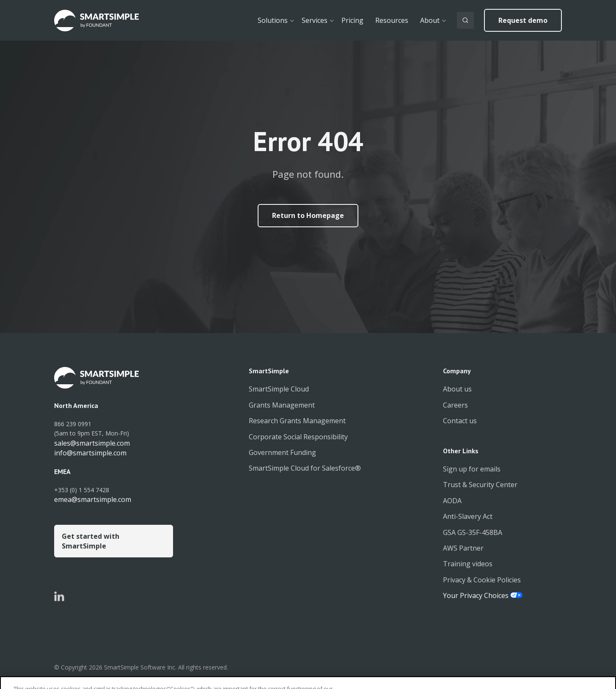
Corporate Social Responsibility (298, 437)
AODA (452, 501)
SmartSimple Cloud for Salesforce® (305, 468)
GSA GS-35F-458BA (473, 532)
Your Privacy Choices (477, 595)
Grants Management (282, 405)
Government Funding (282, 452)
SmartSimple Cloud (279, 389)
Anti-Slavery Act (468, 516)
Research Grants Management (297, 421)
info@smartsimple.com (90, 453)
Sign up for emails (472, 469)
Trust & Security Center (480, 485)
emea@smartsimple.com (93, 499)
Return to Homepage (308, 215)
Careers (455, 405)
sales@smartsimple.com (92, 443)
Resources (392, 20)
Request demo (523, 20)
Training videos (468, 564)
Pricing (352, 20)
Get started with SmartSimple (91, 541)
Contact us (460, 421)
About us (457, 389)
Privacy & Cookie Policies (482, 580)
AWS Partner (463, 548)
